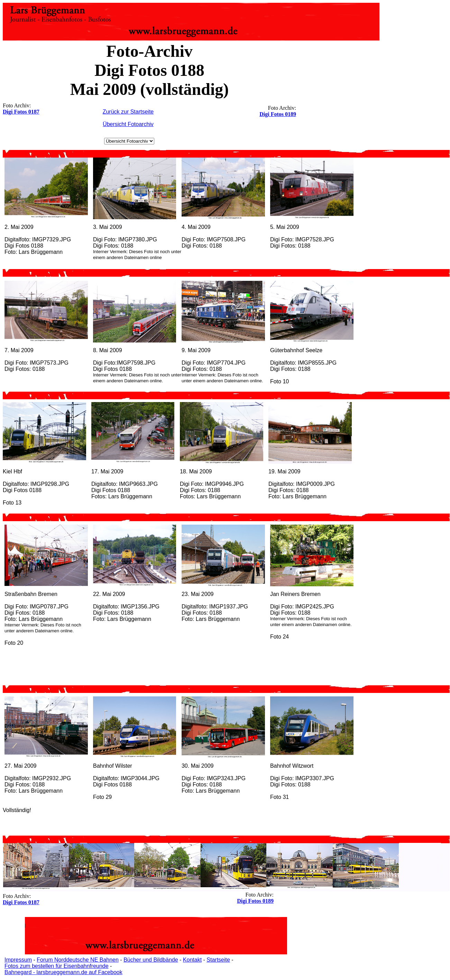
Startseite (218, 960)
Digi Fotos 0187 (21, 112)
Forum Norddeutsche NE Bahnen (78, 960)
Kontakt (192, 960)
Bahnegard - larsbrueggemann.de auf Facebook (63, 972)
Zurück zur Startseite (128, 112)
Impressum (18, 960)
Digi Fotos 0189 (278, 114)
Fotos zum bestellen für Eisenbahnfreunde (57, 966)
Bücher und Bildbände (151, 960)
